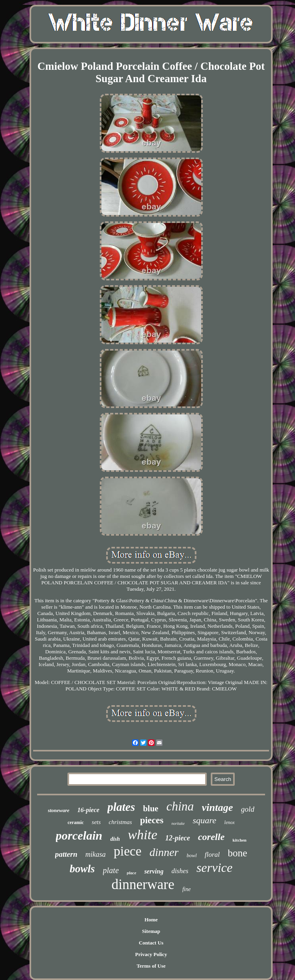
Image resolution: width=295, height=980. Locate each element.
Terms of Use (151, 966)
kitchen (240, 840)
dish (115, 839)
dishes (180, 871)
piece (128, 851)
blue (151, 808)
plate (111, 870)
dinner (164, 852)
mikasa (96, 854)
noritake (178, 823)
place (132, 873)
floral (212, 855)
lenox (230, 822)
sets (96, 822)
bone (238, 853)
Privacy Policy (151, 954)
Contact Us (151, 943)
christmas (120, 822)
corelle (211, 837)
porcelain (79, 835)
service (215, 868)
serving (154, 871)
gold (248, 809)
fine (187, 889)
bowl (191, 855)
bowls (82, 869)
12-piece (178, 838)
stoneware (59, 810)
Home (151, 920)
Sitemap (151, 931)
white (143, 835)
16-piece (88, 810)
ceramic (76, 822)
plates (121, 807)
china (180, 806)
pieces (152, 820)
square (205, 820)
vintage (218, 807)
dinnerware (143, 884)
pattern (66, 854)
